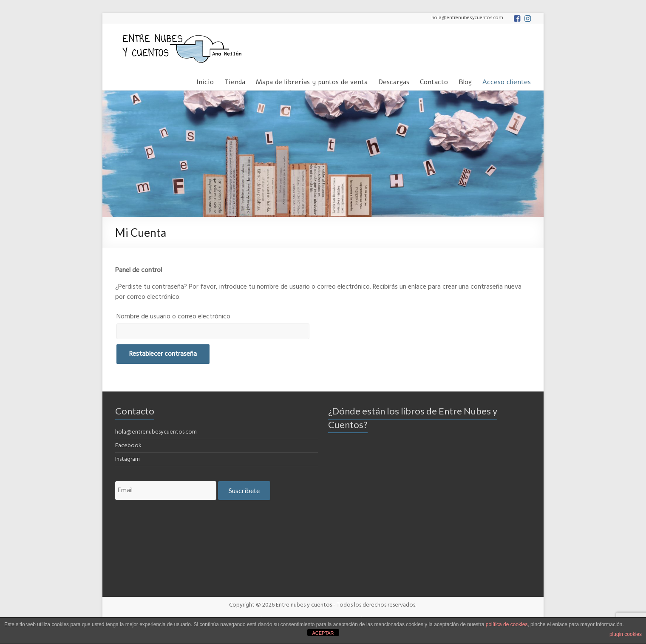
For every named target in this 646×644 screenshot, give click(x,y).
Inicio (205, 81)
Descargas (394, 81)
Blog (465, 81)
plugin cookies (626, 634)
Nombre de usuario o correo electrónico (173, 317)
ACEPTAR (323, 633)
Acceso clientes (507, 81)
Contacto (434, 81)
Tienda (235, 81)
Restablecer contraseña (163, 354)
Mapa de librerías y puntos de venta (312, 81)
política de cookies (507, 624)
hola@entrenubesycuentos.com (156, 432)
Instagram (127, 459)
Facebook (128, 446)
